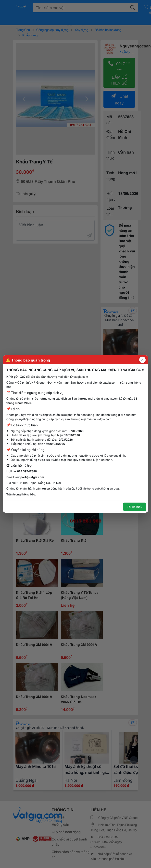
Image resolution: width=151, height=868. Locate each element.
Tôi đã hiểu (135, 507)
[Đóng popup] (142, 360)
